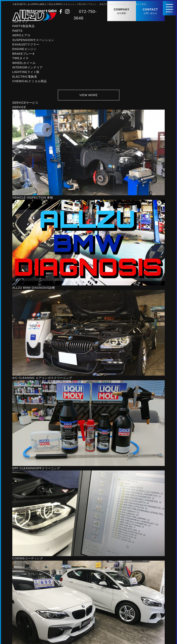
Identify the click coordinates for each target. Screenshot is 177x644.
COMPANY (122, 11)
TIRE (21, 60)
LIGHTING (26, 74)
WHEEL (24, 65)
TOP (20, 23)
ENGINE (24, 51)
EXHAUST (26, 46)
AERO (21, 37)
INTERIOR (27, 69)
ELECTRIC (25, 78)
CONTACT (150, 11)
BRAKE (24, 55)
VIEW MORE (88, 97)
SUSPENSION (33, 42)
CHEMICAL (30, 83)
